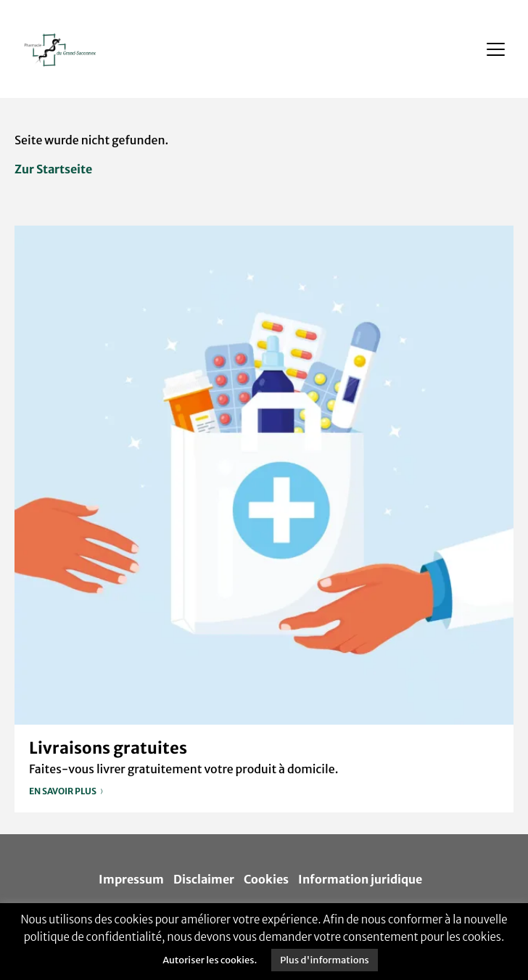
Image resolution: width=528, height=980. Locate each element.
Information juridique (360, 879)
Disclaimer (204, 879)
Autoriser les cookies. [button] (210, 960)
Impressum (131, 879)
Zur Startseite (53, 169)
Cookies (266, 879)
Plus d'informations (325, 960)
